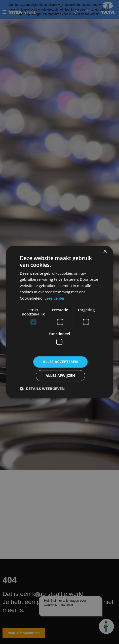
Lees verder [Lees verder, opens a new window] (54, 298)
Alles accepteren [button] (60, 362)
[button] (42, 388)
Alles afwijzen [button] (60, 375)
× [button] (105, 252)
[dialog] (60, 322)
